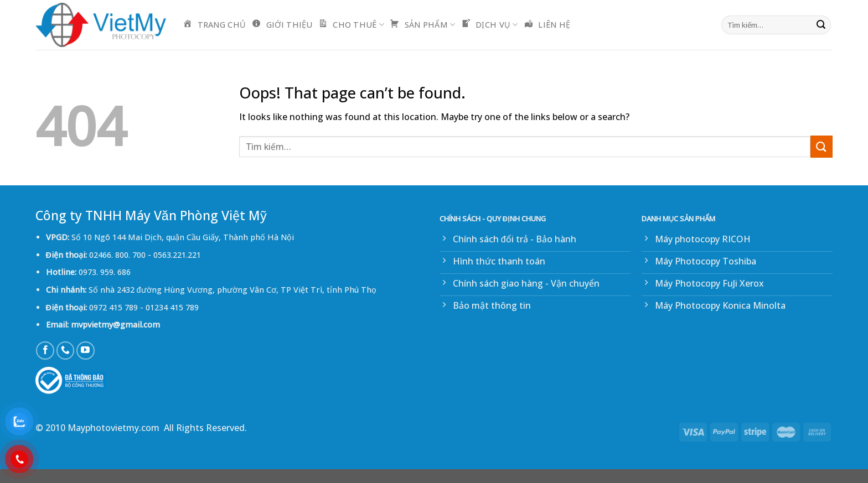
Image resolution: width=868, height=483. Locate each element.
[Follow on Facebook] (45, 350)
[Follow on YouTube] (86, 350)
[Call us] (66, 350)
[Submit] (821, 25)
